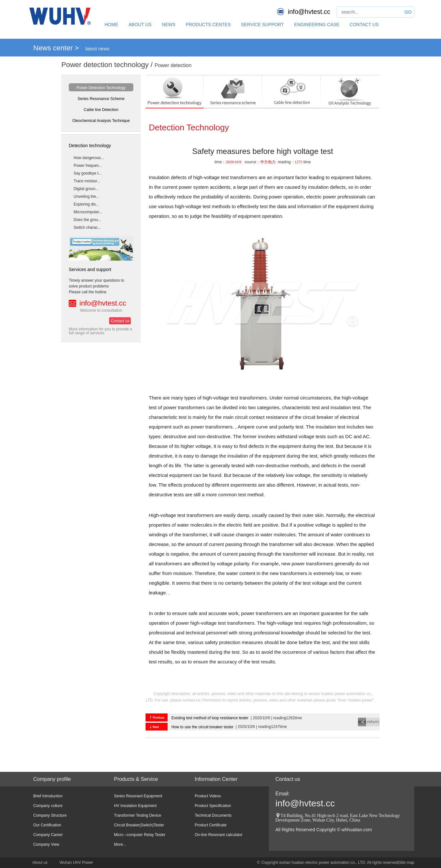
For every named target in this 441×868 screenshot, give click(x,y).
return (369, 722)
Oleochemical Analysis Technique (101, 121)
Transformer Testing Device (138, 815)
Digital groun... (86, 189)
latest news (97, 49)
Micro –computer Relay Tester (140, 835)
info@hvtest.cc (309, 12)
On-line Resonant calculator (219, 835)
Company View (46, 844)
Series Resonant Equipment (138, 796)
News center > (56, 48)
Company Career (48, 835)
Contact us (120, 321)
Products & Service (136, 779)
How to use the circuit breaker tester (202, 727)
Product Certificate (211, 825)
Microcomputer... (88, 212)
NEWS (169, 25)
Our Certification (47, 825)
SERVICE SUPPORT (263, 25)
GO (408, 12)
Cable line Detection (101, 110)
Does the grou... (87, 220)
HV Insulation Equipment (135, 806)
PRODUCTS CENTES (208, 25)
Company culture (48, 806)
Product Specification (213, 806)
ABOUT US (140, 25)
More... (120, 844)
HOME (111, 25)
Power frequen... (88, 166)
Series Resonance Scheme (101, 99)
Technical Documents (213, 815)
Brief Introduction (48, 796)
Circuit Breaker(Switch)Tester (139, 825)
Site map (407, 863)
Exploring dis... (86, 204)
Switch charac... (87, 227)
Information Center (216, 779)
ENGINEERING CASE (317, 25)
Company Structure (50, 815)
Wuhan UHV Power (77, 863)
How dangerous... (89, 158)
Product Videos (208, 796)
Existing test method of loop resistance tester (210, 718)
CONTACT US (364, 25)
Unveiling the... (86, 197)
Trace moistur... (87, 181)
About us (40, 863)
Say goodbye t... (88, 173)
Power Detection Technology (101, 88)
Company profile (52, 779)
